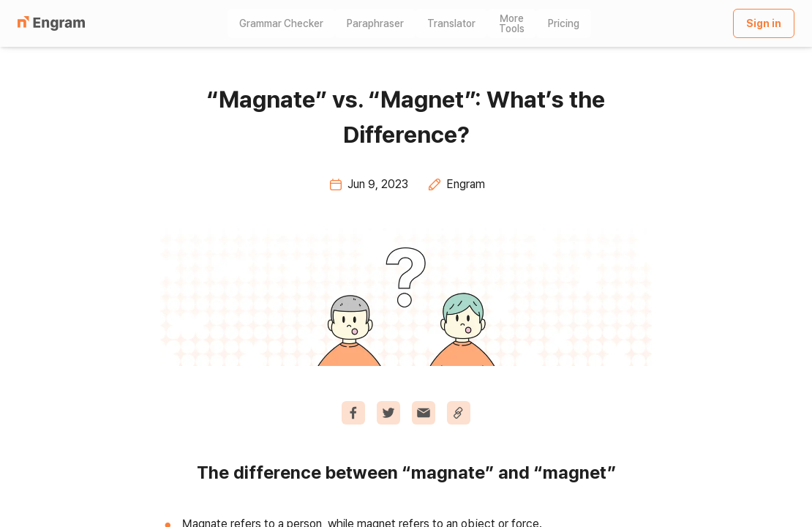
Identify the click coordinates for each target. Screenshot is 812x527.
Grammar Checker (281, 23)
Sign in (764, 23)
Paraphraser (375, 23)
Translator (451, 23)
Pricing (564, 23)
